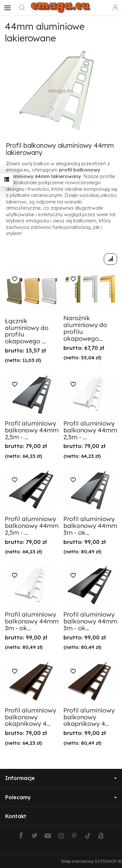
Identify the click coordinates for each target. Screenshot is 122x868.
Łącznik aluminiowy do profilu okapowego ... (27, 331)
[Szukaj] (22, 8)
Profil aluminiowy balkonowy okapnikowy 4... (30, 717)
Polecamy (61, 797)
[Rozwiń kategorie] (7, 8)
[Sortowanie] (110, 259)
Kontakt (16, 816)
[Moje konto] (115, 8)
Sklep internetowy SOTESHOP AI (91, 861)
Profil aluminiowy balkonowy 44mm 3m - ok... (90, 526)
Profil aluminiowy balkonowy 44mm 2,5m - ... (32, 430)
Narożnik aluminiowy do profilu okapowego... (85, 328)
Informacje (61, 778)
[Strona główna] (61, 8)
